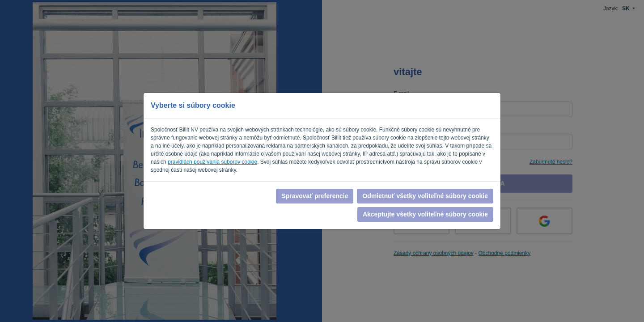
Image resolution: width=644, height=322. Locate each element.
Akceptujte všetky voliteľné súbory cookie (425, 214)
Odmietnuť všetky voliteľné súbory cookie (425, 196)
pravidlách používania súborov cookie (212, 162)
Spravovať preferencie (315, 196)
